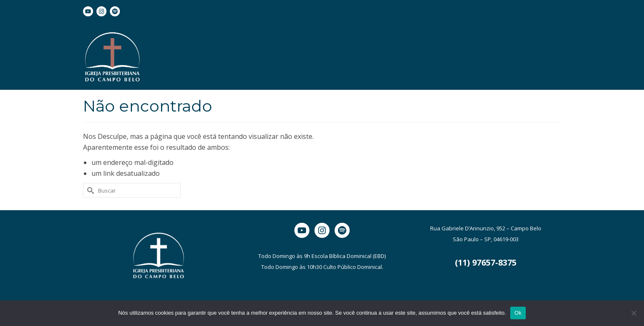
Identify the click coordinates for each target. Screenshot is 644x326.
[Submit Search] (89, 190)
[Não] (634, 313)
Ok (518, 313)
